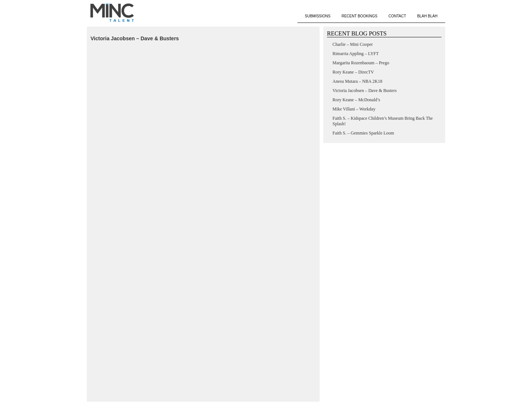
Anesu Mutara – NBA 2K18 (357, 81)
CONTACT (398, 16)
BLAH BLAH (427, 16)
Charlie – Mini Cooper (353, 44)
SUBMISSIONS (318, 16)
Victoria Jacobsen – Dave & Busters (135, 38)
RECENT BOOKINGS (359, 16)
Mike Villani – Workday (354, 109)
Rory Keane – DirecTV (353, 72)
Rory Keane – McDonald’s (356, 100)
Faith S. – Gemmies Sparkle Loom (363, 133)
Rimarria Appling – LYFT (356, 54)
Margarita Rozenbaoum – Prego (361, 63)
